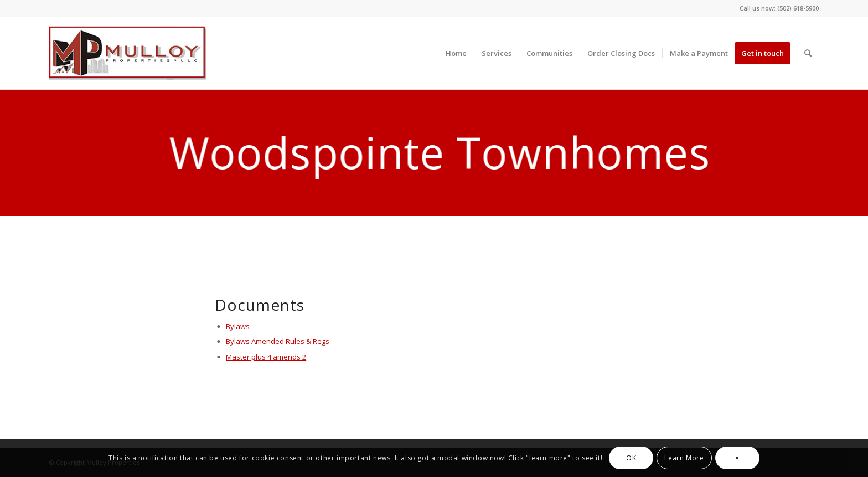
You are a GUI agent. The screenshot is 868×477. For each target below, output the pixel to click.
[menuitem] (456, 53)
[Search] (808, 53)
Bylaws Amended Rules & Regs (277, 341)
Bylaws (237, 326)
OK (631, 458)
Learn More (684, 458)
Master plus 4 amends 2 (265, 357)
